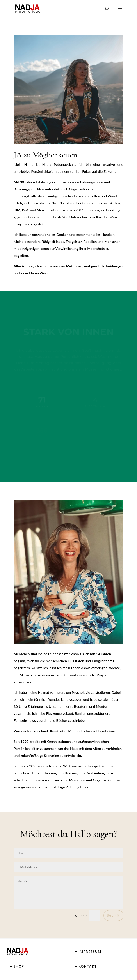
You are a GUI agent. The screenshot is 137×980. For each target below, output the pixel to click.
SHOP (19, 966)
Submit (113, 915)
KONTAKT (88, 966)
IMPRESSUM (90, 952)
